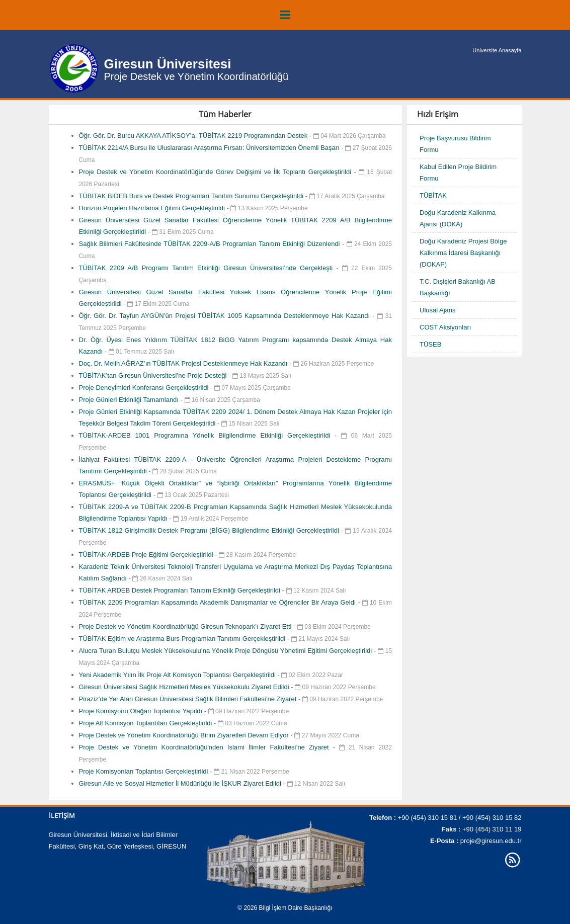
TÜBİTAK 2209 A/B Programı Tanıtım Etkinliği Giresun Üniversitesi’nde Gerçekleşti (208, 268)
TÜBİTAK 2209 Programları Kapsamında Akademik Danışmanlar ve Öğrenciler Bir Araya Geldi (219, 602)
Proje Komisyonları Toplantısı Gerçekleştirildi (145, 771)
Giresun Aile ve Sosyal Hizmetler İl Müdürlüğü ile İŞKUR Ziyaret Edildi (181, 783)
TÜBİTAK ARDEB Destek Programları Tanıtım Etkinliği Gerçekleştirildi (181, 590)
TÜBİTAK (433, 195)
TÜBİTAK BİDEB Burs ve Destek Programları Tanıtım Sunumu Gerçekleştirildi (192, 196)
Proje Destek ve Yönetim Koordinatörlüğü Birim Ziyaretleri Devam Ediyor (185, 735)
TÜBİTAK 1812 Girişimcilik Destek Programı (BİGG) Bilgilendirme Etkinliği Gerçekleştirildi (210, 530)
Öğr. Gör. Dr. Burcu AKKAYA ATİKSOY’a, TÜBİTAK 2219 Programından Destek (194, 136)
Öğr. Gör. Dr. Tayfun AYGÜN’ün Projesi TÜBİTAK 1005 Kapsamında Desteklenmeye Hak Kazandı (226, 316)
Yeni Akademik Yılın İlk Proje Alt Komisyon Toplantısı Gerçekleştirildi (178, 675)
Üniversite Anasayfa (497, 50)
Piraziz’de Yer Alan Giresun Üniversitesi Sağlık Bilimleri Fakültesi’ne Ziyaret (189, 699)
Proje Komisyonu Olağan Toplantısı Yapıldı (142, 711)
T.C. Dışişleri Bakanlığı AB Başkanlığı (458, 287)
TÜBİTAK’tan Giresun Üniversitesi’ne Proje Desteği (154, 375)
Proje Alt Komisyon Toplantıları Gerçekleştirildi (147, 723)
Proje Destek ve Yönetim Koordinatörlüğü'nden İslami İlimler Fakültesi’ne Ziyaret (206, 747)
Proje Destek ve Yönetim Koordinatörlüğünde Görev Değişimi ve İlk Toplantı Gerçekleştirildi (217, 172)
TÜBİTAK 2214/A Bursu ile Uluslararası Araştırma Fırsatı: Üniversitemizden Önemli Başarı (210, 148)
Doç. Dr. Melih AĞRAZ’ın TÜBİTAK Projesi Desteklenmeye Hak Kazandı (184, 363)
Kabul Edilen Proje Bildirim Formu (458, 173)
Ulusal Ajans (438, 310)
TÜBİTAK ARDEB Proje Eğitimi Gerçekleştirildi (147, 555)
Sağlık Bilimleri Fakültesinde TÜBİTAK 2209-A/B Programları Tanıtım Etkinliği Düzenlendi (211, 244)
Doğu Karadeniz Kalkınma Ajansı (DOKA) (458, 218)
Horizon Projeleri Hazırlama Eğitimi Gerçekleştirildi (153, 208)
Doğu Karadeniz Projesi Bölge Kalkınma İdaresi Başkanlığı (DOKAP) (463, 253)
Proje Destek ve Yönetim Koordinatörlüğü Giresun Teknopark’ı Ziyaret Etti (186, 626)
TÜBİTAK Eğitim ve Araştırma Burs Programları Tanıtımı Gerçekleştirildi (183, 639)
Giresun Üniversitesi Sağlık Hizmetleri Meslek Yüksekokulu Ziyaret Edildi (185, 687)
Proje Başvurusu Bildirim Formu (455, 144)
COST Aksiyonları (445, 327)
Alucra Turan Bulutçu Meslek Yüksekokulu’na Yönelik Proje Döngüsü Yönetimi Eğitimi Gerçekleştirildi (227, 651)
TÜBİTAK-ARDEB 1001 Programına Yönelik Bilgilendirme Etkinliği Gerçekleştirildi (207, 435)
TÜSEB (430, 344)
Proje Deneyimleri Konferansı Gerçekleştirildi (145, 388)
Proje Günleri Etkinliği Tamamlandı (130, 400)
